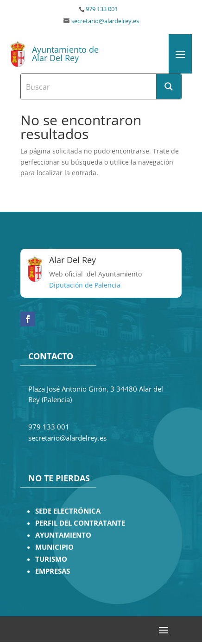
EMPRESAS (53, 571)
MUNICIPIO (54, 547)
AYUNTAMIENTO (63, 535)
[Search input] (89, 86)
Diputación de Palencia (85, 285)
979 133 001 (102, 9)
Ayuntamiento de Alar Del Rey (65, 54)
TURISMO (51, 559)
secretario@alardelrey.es (105, 21)
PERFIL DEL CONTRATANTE (80, 523)
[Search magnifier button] (169, 86)
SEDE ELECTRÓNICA (68, 511)
